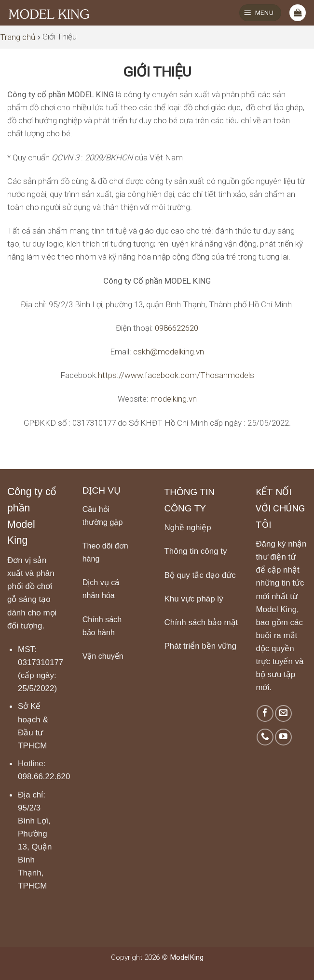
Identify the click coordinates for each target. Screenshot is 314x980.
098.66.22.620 (44, 777)
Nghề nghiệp (188, 528)
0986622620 (177, 328)
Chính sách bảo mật (201, 622)
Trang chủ (18, 37)
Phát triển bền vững (201, 646)
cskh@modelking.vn (169, 352)
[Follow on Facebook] (265, 713)
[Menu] (260, 13)
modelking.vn (174, 399)
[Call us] (265, 737)
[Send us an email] (283, 713)
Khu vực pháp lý (194, 599)
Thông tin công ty (196, 551)
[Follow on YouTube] (283, 737)
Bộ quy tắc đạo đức (200, 575)
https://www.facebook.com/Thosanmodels (176, 375)
